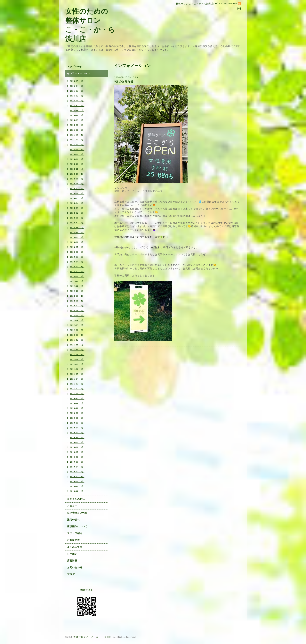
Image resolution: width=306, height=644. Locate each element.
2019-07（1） (77, 452)
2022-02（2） (77, 330)
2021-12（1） (77, 340)
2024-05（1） (77, 198)
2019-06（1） (77, 457)
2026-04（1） (77, 86)
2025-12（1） (77, 105)
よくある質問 (75, 547)
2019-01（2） (77, 481)
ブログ (71, 574)
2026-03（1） (77, 91)
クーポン (72, 554)
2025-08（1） (77, 125)
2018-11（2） (77, 491)
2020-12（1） (77, 398)
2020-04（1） (77, 428)
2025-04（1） (77, 144)
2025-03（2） (77, 149)
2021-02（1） (77, 389)
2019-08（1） (77, 447)
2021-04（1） (77, 379)
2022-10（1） (77, 291)
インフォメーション (79, 73)
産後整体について (77, 526)
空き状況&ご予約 (77, 513)
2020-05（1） (77, 423)
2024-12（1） (77, 164)
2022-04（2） (77, 320)
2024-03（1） (77, 208)
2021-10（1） (77, 350)
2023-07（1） (77, 247)
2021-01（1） (77, 393)
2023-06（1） (77, 252)
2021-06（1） (77, 369)
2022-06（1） (77, 310)
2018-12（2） (77, 486)
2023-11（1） (77, 227)
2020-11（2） (77, 403)
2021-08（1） (77, 359)
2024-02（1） (77, 213)
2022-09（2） (77, 296)
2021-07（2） (77, 364)
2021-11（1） (77, 345)
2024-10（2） (77, 174)
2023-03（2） (77, 267)
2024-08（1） (77, 184)
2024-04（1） (77, 203)
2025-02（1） (77, 154)
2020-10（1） (77, 408)
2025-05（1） (77, 140)
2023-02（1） (77, 271)
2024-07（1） (77, 188)
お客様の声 (73, 540)
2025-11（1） (77, 110)
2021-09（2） (77, 354)
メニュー (72, 506)
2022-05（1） (77, 315)
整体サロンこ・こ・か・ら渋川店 (92, 637)
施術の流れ (73, 520)
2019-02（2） (77, 476)
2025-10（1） (77, 115)
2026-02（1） (77, 96)
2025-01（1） (77, 159)
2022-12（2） (77, 281)
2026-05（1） (77, 81)
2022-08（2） (77, 301)
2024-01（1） (77, 218)
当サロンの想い (76, 499)
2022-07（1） (77, 306)
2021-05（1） (77, 374)
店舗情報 (72, 561)
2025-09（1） (77, 120)
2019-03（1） (77, 472)
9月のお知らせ (124, 82)
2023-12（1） (77, 223)
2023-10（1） (77, 232)
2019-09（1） (77, 442)
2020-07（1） (77, 418)
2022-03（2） (77, 325)
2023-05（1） (77, 257)
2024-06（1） (77, 193)
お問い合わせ (75, 567)
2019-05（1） (77, 462)
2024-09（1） (77, 179)
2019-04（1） (77, 467)
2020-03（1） (77, 433)
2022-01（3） (77, 335)
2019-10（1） (77, 437)
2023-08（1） (77, 242)
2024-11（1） (77, 169)
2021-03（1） (77, 384)
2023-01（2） (77, 276)
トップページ (75, 67)
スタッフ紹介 (75, 533)
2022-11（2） (77, 286)
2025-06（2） (77, 135)
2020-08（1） (77, 413)
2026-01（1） (77, 101)
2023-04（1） (77, 262)
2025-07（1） (77, 130)
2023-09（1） (77, 237)
